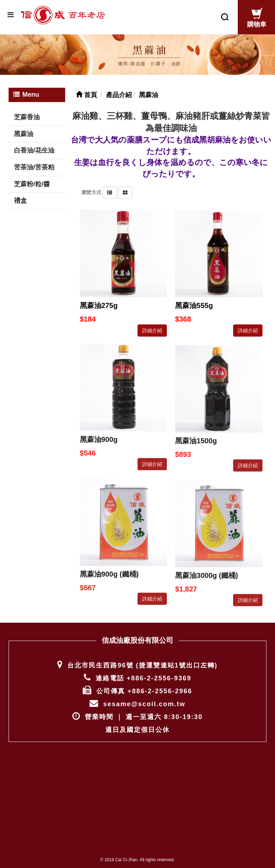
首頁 (86, 91)
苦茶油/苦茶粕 (34, 164)
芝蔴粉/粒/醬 (32, 180)
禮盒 (20, 197)
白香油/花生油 (34, 147)
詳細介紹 (152, 327)
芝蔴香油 (27, 114)
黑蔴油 (24, 130)
